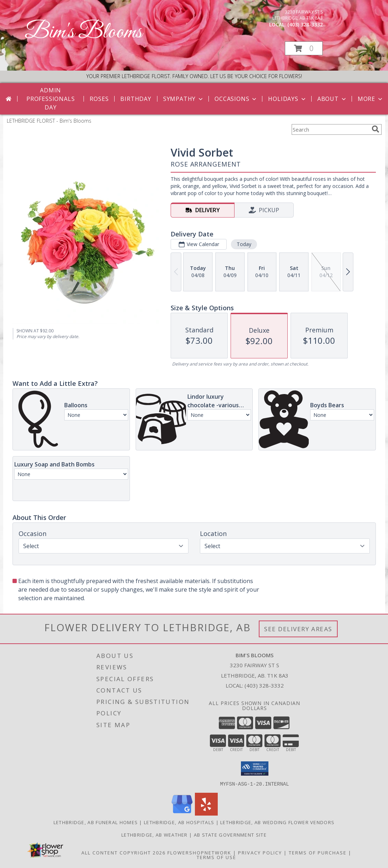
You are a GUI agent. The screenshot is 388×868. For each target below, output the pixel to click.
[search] (376, 129)
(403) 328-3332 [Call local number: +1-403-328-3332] (305, 24)
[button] (304, 48)
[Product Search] (330, 129)
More (371, 99)
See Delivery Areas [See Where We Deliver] (298, 629)
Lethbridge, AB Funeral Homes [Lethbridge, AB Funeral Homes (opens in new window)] (96, 822)
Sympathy (184, 99)
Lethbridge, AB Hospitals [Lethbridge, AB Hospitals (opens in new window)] (179, 822)
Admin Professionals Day (51, 99)
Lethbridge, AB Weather (155, 834)
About (332, 99)
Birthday (136, 99)
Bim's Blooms (83, 32)
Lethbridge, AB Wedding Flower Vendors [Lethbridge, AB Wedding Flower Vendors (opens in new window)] (277, 822)
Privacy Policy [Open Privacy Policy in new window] (260, 852)
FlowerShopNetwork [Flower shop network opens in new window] (199, 852)
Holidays (287, 99)
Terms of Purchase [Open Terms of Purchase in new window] (318, 852)
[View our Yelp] (206, 813)
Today (244, 244)
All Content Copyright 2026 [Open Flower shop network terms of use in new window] (124, 852)
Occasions (236, 99)
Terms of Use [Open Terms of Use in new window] (216, 857)
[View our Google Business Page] (182, 813)
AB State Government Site (230, 834)
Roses (99, 99)
